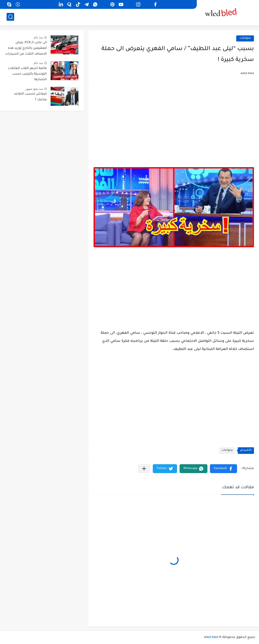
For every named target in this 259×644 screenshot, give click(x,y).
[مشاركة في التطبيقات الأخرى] (144, 469)
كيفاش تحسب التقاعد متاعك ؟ (30, 97)
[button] (223, 469)
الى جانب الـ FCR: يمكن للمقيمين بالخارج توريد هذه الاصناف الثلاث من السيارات (26, 48)
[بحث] (10, 17)
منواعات (245, 38)
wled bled (211, 637)
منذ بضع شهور (34, 89)
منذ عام (38, 37)
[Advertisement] (174, 128)
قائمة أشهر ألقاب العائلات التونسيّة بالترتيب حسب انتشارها (27, 74)
